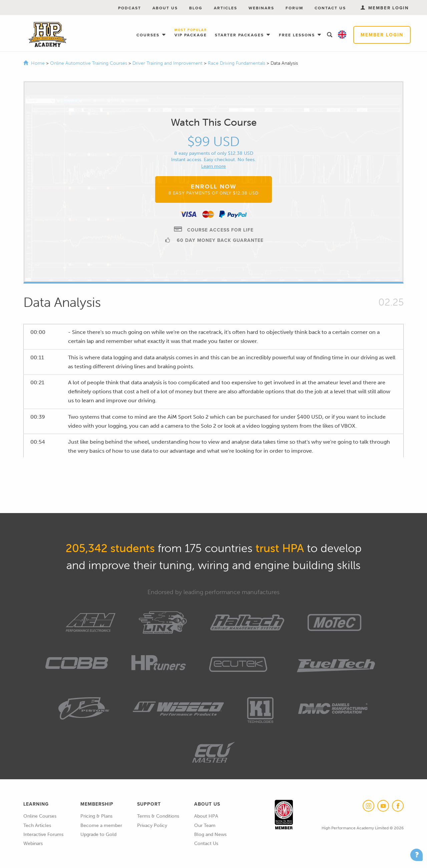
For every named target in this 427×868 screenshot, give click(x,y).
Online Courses (40, 816)
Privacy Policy (152, 825)
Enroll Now (213, 189)
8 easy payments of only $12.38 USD (214, 153)
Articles (226, 8)
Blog (196, 8)
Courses (149, 35)
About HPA (206, 816)
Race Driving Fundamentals (237, 63)
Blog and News (210, 834)
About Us (165, 8)
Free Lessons (298, 35)
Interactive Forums (43, 834)
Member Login (382, 35)
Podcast (130, 8)
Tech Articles (37, 825)
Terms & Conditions (158, 816)
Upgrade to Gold (98, 834)
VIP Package (191, 33)
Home (38, 63)
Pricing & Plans (96, 816)
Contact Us (330, 8)
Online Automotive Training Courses (89, 63)
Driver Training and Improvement (168, 63)
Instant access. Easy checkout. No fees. (213, 160)
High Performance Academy (48, 35)
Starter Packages (240, 35)
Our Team (205, 825)
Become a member (101, 825)
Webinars (261, 8)
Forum (294, 8)
